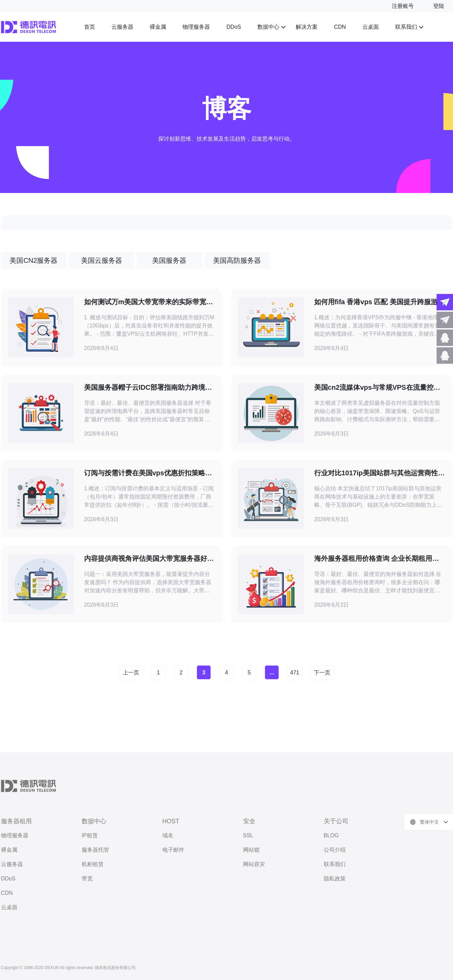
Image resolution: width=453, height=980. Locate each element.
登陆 (439, 6)
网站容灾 (254, 864)
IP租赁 (90, 835)
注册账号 (403, 6)
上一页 (131, 673)
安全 (249, 821)
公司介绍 (335, 850)
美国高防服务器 (237, 260)
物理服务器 (196, 27)
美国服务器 (169, 260)
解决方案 (307, 27)
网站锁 (251, 850)
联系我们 (406, 27)
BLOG (331, 835)
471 (295, 673)
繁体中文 (429, 822)
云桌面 (371, 27)
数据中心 (268, 27)
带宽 (87, 879)
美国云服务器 (102, 260)
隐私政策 (335, 879)
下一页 (322, 673)
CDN (340, 27)
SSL (248, 835)
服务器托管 (95, 850)
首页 (90, 27)
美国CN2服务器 (34, 260)
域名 (168, 835)
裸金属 (158, 27)
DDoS (234, 27)
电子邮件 (173, 850)
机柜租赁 (93, 864)
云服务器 (122, 27)
